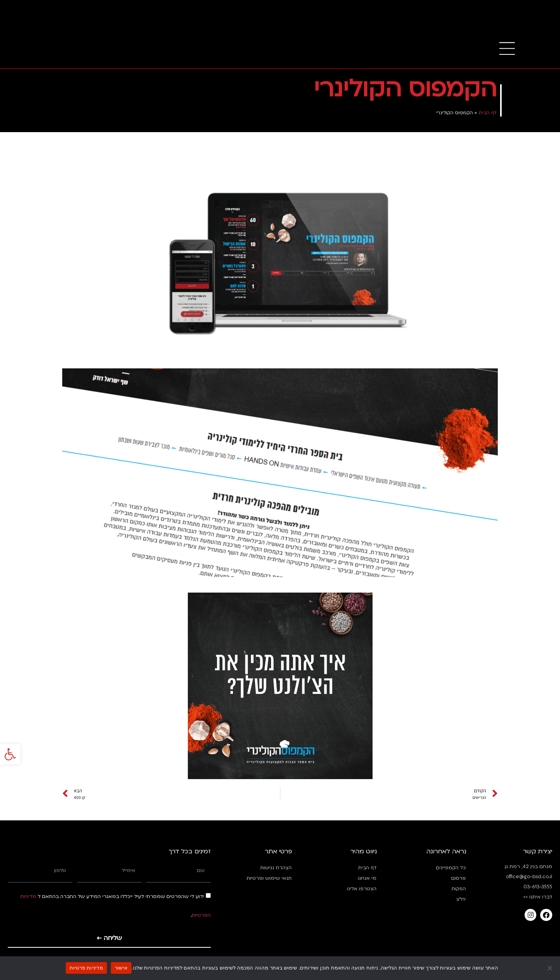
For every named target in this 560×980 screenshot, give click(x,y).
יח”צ (461, 899)
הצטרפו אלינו (362, 889)
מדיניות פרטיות (86, 968)
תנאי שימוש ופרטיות (269, 878)
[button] (10, 745)
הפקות (459, 889)
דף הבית (488, 113)
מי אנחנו (367, 878)
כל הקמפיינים (451, 868)
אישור (121, 968)
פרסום (458, 878)
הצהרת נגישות (276, 868)
